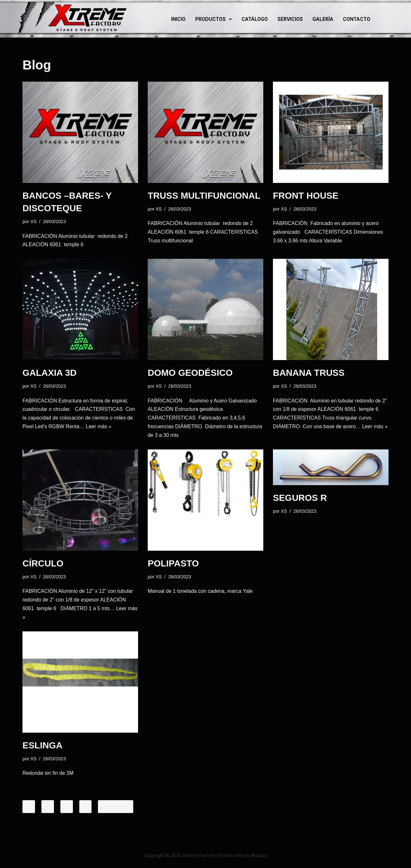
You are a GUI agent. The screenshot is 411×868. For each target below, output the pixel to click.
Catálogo (255, 19)
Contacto (357, 19)
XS (34, 222)
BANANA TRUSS (309, 373)
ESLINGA (42, 747)
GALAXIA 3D (50, 373)
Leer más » (99, 427)
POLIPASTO (173, 564)
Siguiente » (116, 808)
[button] (214, 19)
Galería (323, 19)
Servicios (290, 19)
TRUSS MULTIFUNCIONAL (204, 196)
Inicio (178, 19)
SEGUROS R (300, 499)
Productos (214, 19)
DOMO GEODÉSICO (190, 373)
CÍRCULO (43, 564)
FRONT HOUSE (306, 196)
